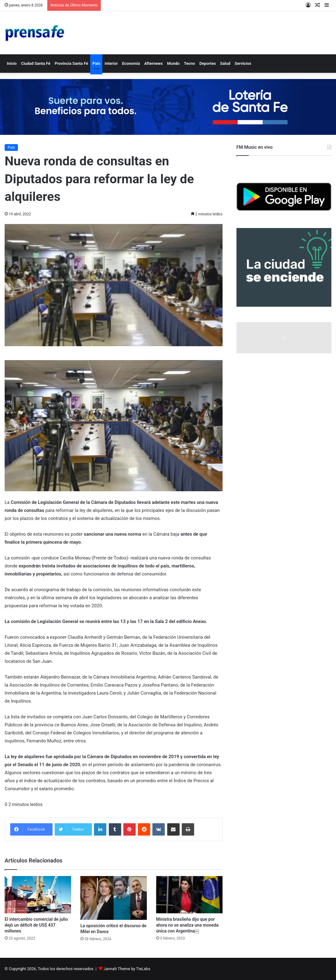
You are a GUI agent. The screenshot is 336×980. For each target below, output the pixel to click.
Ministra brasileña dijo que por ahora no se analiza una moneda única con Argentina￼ (187, 925)
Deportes (208, 63)
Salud (225, 63)
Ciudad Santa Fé (36, 63)
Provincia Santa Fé (71, 63)
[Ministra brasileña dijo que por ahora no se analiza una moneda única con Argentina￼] (189, 895)
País (96, 63)
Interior (111, 63)
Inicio (12, 63)
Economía (131, 63)
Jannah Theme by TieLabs (127, 969)
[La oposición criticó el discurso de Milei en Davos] (114, 898)
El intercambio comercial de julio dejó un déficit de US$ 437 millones (36, 925)
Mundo (174, 63)
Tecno (189, 63)
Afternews (154, 63)
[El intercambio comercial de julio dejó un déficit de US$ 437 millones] (38, 895)
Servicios (243, 63)
